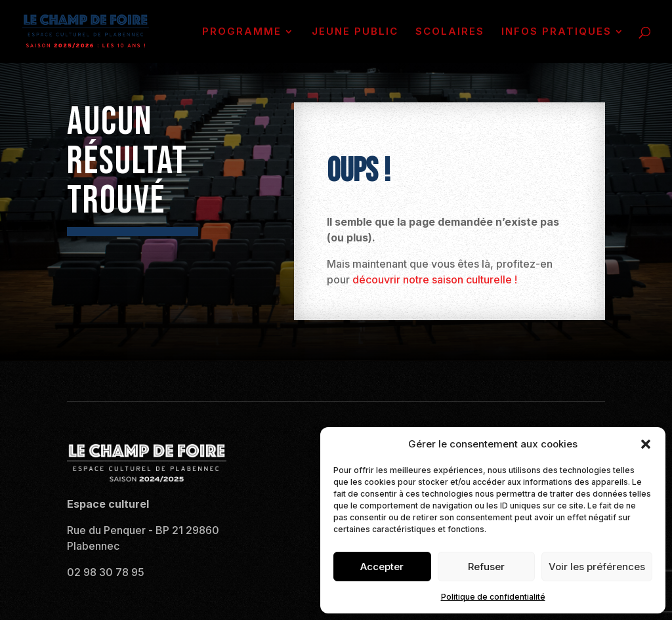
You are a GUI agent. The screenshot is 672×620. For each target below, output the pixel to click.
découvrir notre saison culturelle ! (435, 279)
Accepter (382, 567)
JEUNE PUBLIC (355, 32)
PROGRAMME (242, 32)
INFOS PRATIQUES (556, 32)
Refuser (486, 567)
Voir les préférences (597, 567)
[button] (646, 444)
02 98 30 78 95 (106, 572)
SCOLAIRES (450, 32)
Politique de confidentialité (493, 597)
